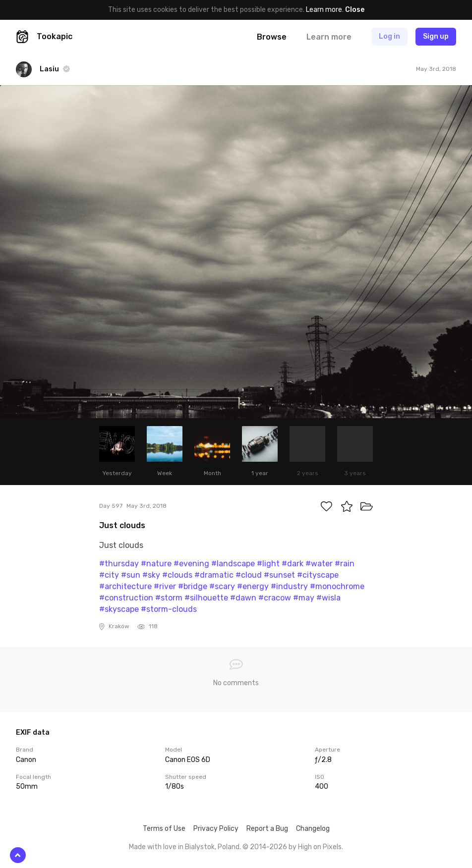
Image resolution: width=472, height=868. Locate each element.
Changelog (313, 829)
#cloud (249, 575)
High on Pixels (320, 847)
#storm (169, 598)
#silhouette (206, 598)
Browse (272, 37)
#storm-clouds (169, 609)
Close (355, 10)
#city (109, 575)
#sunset (279, 575)
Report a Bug (267, 829)
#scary (222, 586)
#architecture (125, 586)
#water (319, 564)
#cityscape (318, 575)
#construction (126, 598)
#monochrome (337, 586)
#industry (289, 586)
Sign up (436, 36)
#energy (253, 586)
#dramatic (214, 575)
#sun (131, 575)
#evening (191, 564)
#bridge (193, 586)
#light (268, 564)
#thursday (119, 564)
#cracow (275, 598)
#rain (345, 564)
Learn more (324, 10)
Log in (389, 36)
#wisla (328, 598)
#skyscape (119, 609)
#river (165, 586)
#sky (151, 575)
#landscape (233, 564)
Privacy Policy (216, 829)
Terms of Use (164, 829)
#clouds (177, 575)
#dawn (243, 598)
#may (304, 598)
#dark (293, 564)
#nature (156, 564)
